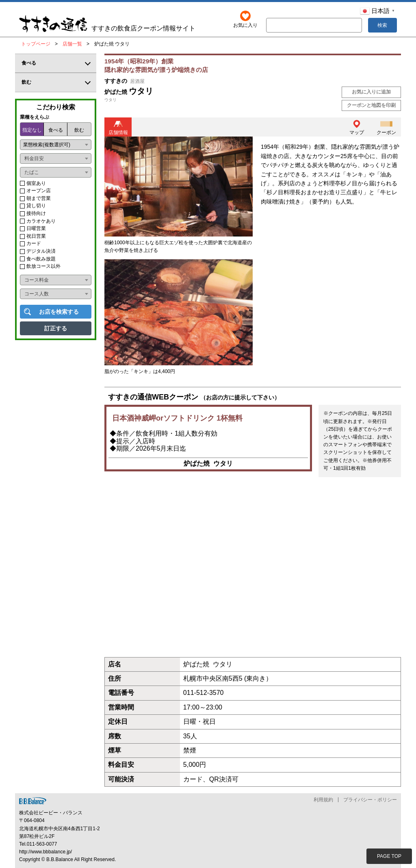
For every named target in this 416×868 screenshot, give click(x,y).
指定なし (32, 130)
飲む (79, 130)
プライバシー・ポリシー (370, 800)
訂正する (56, 328)
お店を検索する (59, 312)
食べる (56, 130)
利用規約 (323, 800)
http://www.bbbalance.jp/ (45, 852)
